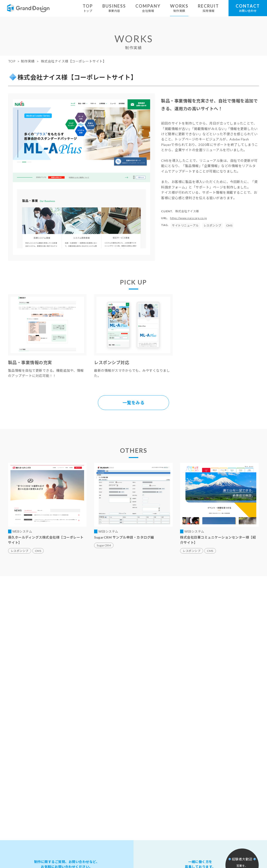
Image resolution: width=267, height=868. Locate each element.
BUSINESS (114, 8)
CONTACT (248, 8)
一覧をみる (134, 403)
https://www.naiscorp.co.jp (188, 218)
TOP (88, 8)
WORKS (179, 8)
